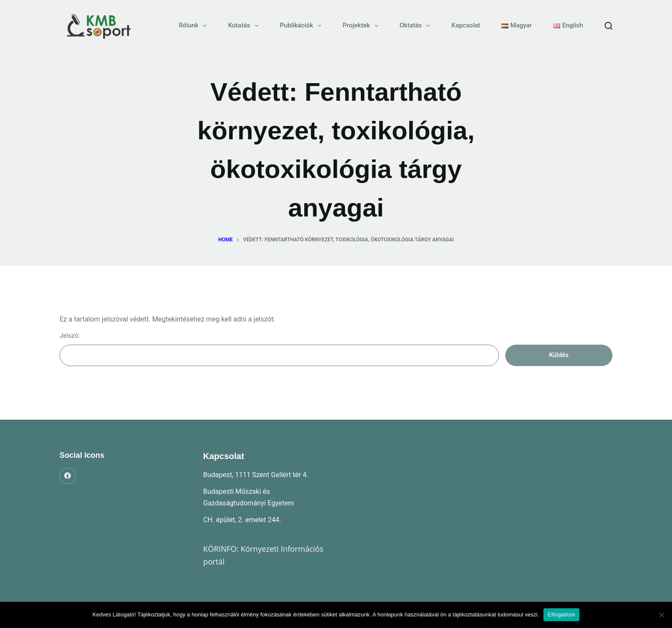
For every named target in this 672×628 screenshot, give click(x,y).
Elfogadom (561, 614)
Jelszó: (279, 349)
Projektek (362, 26)
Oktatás (416, 26)
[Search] (609, 26)
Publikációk (302, 26)
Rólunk (194, 26)
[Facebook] (68, 476)
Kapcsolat (466, 25)
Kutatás (245, 26)
